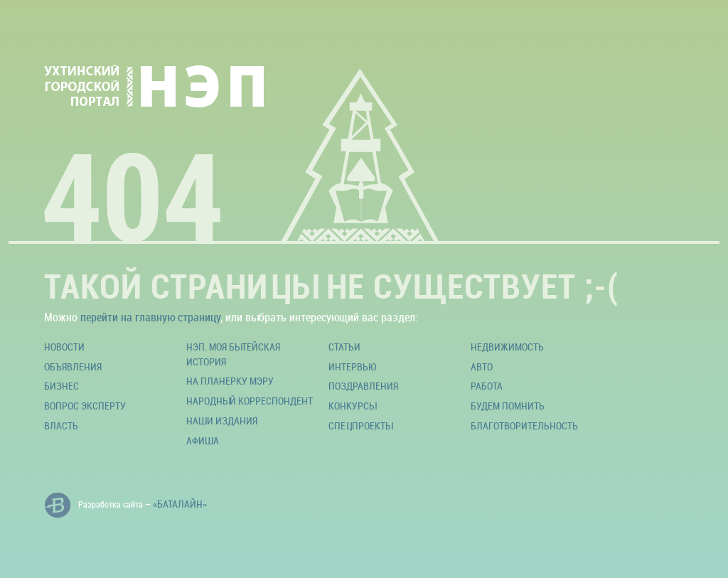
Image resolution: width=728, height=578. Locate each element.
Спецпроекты (360, 426)
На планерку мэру (230, 381)
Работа (487, 386)
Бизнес (61, 386)
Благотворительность (524, 426)
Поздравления (363, 386)
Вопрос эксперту (85, 406)
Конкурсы (352, 406)
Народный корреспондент (250, 401)
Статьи (344, 347)
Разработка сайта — (125, 505)
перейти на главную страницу (150, 317)
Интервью (352, 366)
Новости (64, 347)
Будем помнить (508, 406)
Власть (61, 426)
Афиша (203, 440)
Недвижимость (507, 347)
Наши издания (222, 421)
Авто (482, 366)
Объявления (73, 366)
